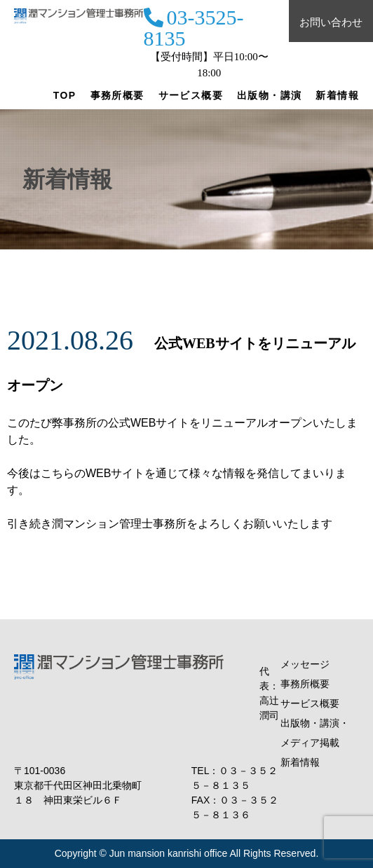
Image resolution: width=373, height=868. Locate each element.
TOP (65, 95)
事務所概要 (117, 95)
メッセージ (305, 664)
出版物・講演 (269, 95)
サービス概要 (191, 95)
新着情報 (337, 95)
